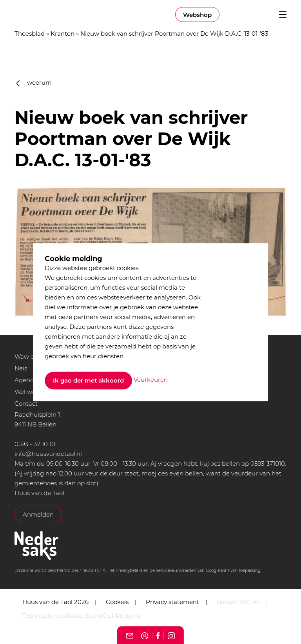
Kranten (63, 34)
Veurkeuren (151, 380)
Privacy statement (172, 602)
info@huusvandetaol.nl (48, 454)
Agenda (26, 380)
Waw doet (29, 356)
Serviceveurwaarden (176, 571)
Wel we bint (32, 392)
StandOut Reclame (113, 616)
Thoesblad (30, 34)
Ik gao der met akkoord (88, 380)
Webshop (197, 15)
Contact (26, 404)
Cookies (117, 602)
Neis (21, 368)
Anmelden (38, 514)
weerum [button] (34, 83)
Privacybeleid (129, 571)
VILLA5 (250, 602)
